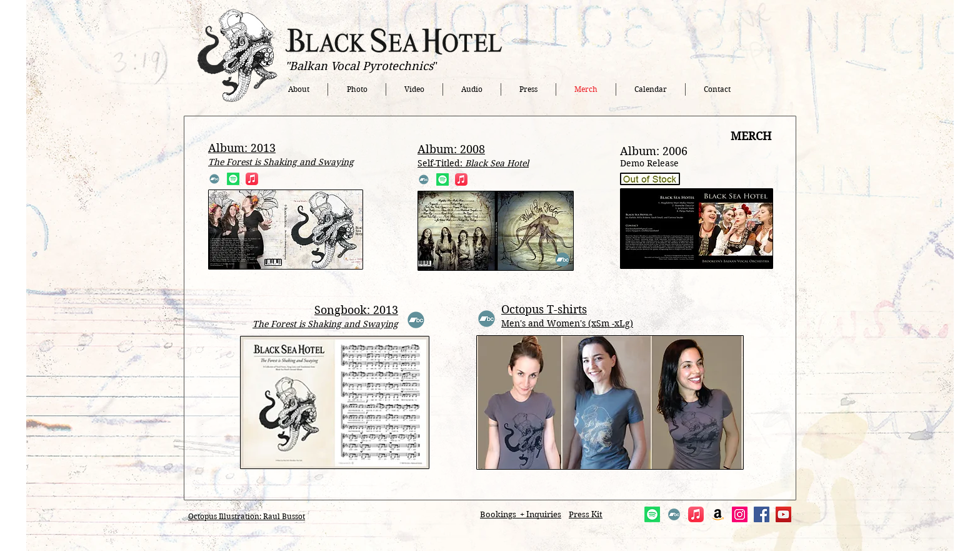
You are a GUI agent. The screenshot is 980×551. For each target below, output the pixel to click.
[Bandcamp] (214, 179)
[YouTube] (783, 514)
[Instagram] (740, 514)
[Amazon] (718, 514)
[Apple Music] (252, 179)
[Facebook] (762, 514)
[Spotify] (233, 179)
